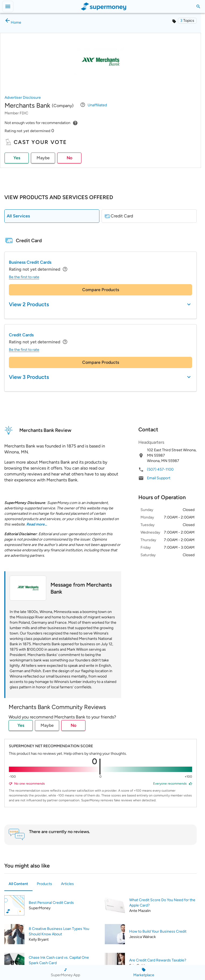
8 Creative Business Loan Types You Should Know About (59, 931)
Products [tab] (44, 884)
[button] (187, 21)
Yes (17, 158)
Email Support (159, 478)
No (69, 158)
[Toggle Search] (198, 6)
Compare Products (101, 290)
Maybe (43, 158)
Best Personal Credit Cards (51, 903)
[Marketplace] (144, 972)
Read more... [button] (37, 524)
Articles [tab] (67, 884)
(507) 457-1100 (160, 469)
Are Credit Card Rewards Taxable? (158, 960)
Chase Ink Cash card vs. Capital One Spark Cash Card (59, 960)
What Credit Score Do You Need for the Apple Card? (162, 903)
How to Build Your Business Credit (158, 931)
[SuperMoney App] (65, 972)
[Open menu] (8, 6)
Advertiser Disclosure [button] (23, 98)
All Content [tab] (18, 884)
